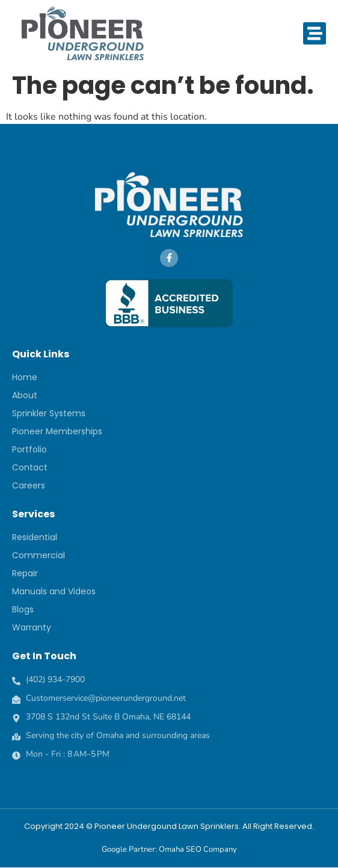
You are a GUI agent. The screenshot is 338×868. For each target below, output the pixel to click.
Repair (25, 573)
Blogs (23, 609)
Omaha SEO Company (198, 849)
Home (25, 377)
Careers (29, 485)
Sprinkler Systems (49, 413)
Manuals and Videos (54, 591)
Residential (35, 537)
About (25, 395)
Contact (30, 467)
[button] (315, 34)
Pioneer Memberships (57, 431)
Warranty (32, 627)
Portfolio (29, 449)
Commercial (38, 555)
